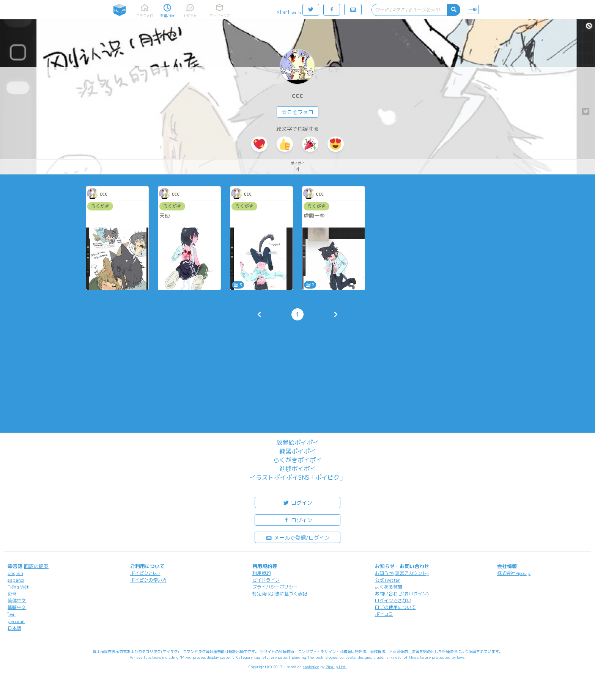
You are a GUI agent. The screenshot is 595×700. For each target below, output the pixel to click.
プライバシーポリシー (275, 587)
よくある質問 (389, 587)
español (16, 580)
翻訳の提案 (36, 566)
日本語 (14, 628)
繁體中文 (17, 607)
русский (16, 621)
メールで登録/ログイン (298, 537)
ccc (297, 95)
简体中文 (17, 600)
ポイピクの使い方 (148, 580)
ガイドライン (266, 580)
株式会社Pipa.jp (514, 573)
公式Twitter (388, 580)
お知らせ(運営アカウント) (402, 573)
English (15, 573)
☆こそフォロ (297, 112)
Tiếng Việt (18, 587)
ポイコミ (384, 614)
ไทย (12, 614)
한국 (12, 594)
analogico (311, 667)
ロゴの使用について (395, 607)
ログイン (297, 502)
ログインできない (393, 600)
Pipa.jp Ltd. (336, 667)
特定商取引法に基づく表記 (280, 594)
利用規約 (261, 573)
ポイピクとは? (145, 573)
